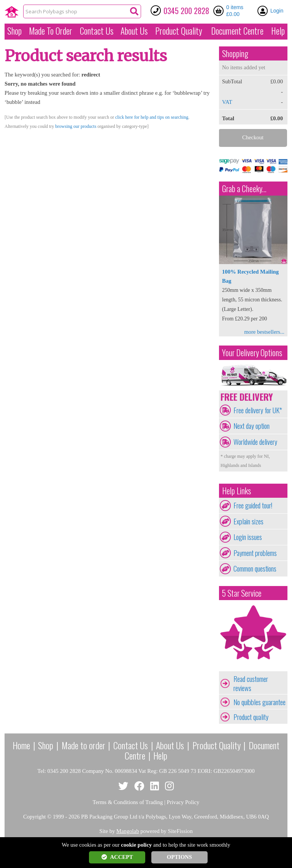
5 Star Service (242, 593)
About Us (134, 31)
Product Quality (217, 745)
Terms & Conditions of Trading (128, 802)
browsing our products (76, 126)
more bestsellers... (264, 332)
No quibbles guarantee (259, 702)
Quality (179, 31)
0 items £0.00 (235, 11)
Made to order (83, 745)
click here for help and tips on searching (152, 117)
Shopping (235, 53)
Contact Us (97, 31)
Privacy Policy (183, 802)
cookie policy (136, 845)
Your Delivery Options (252, 353)
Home (21, 745)
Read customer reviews (251, 683)
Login (277, 11)
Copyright (34, 817)
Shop (14, 31)
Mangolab (128, 831)
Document (237, 31)
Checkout (253, 137)
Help (278, 31)
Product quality (251, 717)
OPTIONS (179, 857)
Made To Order (51, 31)
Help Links (236, 491)
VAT (227, 102)
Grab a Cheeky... (244, 189)
